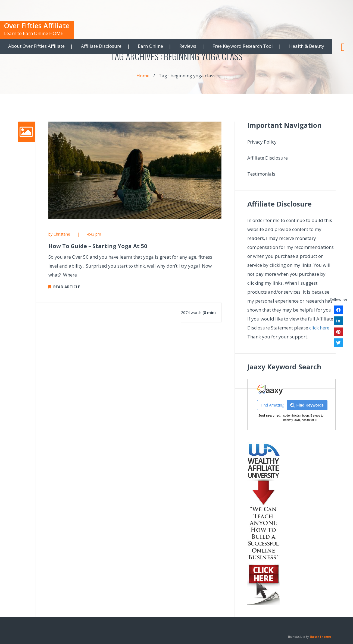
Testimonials (261, 174)
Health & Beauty (307, 46)
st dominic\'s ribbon (296, 415)
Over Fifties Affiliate (37, 26)
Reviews (188, 46)
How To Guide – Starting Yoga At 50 (98, 246)
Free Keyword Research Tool (243, 46)
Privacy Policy (262, 142)
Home (143, 76)
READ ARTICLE (64, 287)
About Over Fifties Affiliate (36, 46)
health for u (309, 420)
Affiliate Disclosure (101, 46)
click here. (320, 328)
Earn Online (150, 46)
